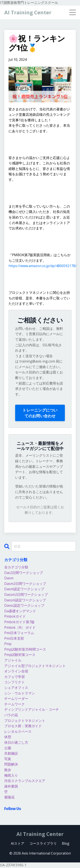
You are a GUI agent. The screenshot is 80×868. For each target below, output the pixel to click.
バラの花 (11, 715)
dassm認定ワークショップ (25, 600)
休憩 (8, 737)
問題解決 (11, 764)
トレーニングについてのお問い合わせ (40, 413)
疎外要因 (11, 786)
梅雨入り (11, 775)
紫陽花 (9, 797)
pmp (8, 644)
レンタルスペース (18, 731)
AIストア (18, 843)
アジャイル (13, 660)
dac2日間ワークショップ (24, 573)
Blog (66, 843)
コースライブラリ (43, 843)
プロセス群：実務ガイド (23, 726)
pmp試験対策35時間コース (25, 649)
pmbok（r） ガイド (20, 627)
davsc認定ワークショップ (24, 605)
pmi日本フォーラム (19, 633)
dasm (9, 578)
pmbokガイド (15, 616)
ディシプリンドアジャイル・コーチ (32, 709)
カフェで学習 (15, 677)
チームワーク (15, 704)
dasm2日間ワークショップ (25, 584)
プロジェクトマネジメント (25, 721)
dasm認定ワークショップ (24, 589)
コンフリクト (15, 682)
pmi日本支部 (14, 638)
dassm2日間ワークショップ (26, 595)
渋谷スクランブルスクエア (25, 781)
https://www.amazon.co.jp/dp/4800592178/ (42, 266)
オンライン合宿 (16, 671)
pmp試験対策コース (20, 655)
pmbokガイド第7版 (19, 622)
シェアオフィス (16, 688)
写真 (8, 759)
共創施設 (11, 753)
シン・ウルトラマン (20, 693)
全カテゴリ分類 (16, 567)
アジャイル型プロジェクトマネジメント (35, 666)
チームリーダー (16, 699)
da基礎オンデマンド (20, 611)
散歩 (8, 770)
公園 (8, 748)
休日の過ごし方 (16, 742)
